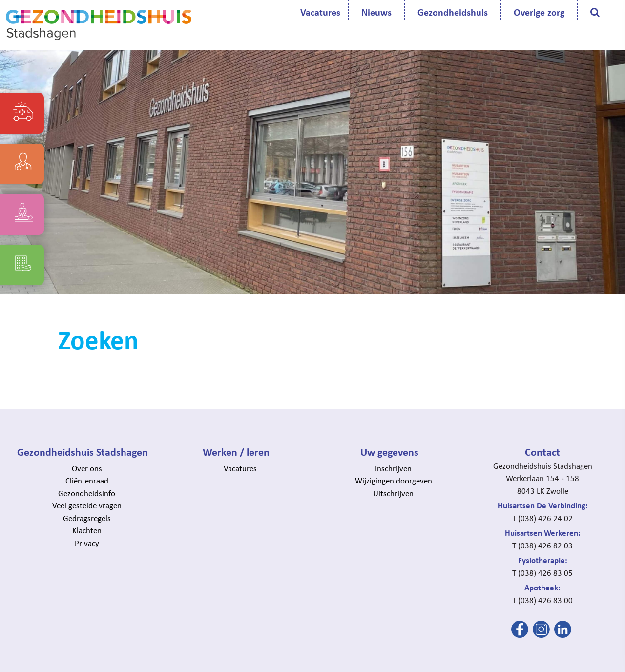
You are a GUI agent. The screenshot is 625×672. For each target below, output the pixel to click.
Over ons (87, 468)
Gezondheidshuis (453, 12)
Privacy (87, 543)
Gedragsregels (87, 518)
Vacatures (320, 12)
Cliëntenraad (87, 480)
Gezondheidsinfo (87, 493)
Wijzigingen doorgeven (394, 480)
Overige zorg (539, 12)
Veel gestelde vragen (87, 505)
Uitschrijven (393, 493)
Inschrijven (393, 468)
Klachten (87, 530)
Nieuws (376, 12)
